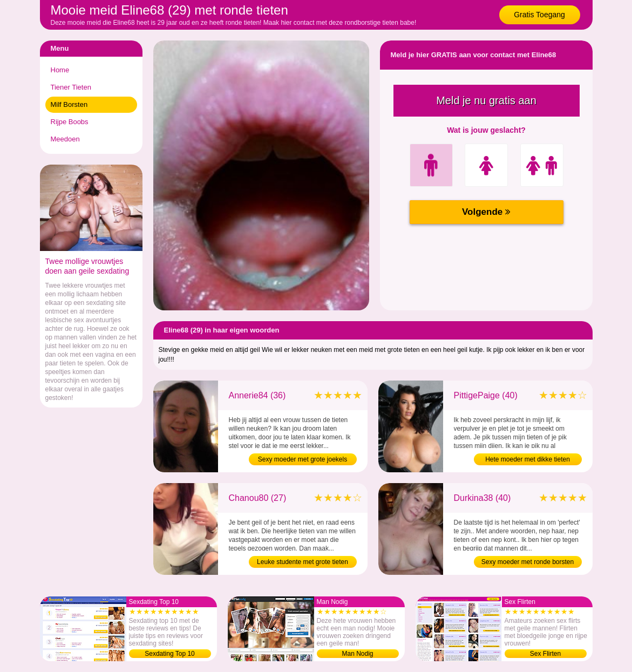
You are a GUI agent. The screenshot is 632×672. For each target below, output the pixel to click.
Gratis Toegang (539, 15)
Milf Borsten (69, 104)
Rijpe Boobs (70, 122)
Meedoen (65, 139)
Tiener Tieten (71, 87)
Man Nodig (357, 654)
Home (60, 70)
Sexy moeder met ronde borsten (528, 562)
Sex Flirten (545, 654)
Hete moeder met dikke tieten (528, 459)
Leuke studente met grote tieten (303, 562)
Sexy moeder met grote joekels (303, 459)
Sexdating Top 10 (170, 654)
